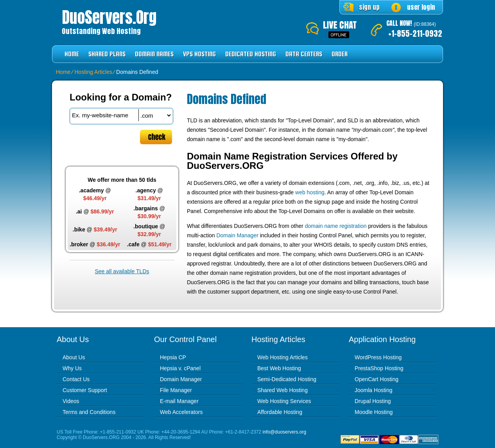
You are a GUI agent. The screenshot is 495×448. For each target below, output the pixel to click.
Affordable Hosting (280, 412)
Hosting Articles (93, 72)
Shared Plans (107, 54)
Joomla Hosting (374, 390)
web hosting (310, 192)
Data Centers (304, 54)
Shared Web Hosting (282, 390)
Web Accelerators (181, 412)
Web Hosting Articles (282, 357)
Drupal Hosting (373, 401)
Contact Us (76, 379)
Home (72, 54)
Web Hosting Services (284, 401)
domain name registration (336, 226)
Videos (71, 401)
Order (340, 54)
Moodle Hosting (374, 412)
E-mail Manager (179, 401)
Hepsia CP (173, 357)
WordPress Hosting (378, 357)
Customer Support (85, 390)
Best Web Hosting (279, 368)
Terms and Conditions (89, 412)
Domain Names (154, 54)
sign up (369, 7)
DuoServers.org (109, 17)
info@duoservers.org (285, 432)
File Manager (176, 390)
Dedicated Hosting (251, 54)
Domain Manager (237, 235)
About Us (74, 357)
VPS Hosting (199, 54)
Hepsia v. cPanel (180, 368)
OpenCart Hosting (377, 379)
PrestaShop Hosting (379, 368)
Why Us (72, 368)
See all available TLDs (122, 271)
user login (421, 7)
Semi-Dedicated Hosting (287, 379)
